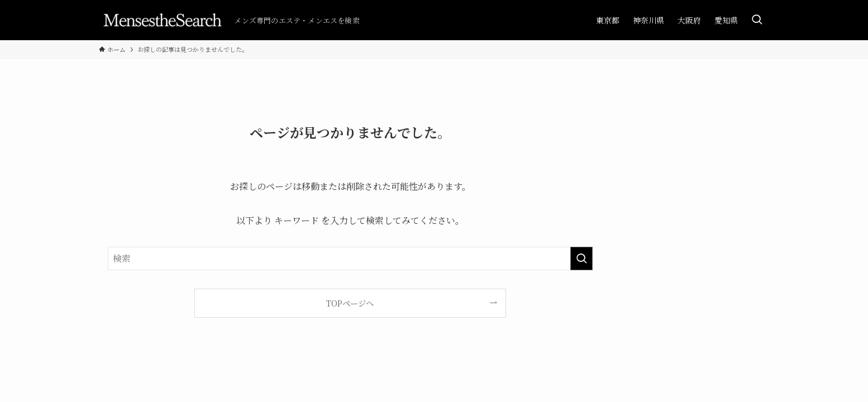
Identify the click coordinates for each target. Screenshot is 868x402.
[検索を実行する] (581, 259)
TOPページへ (350, 303)
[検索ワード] (350, 259)
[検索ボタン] (757, 20)
